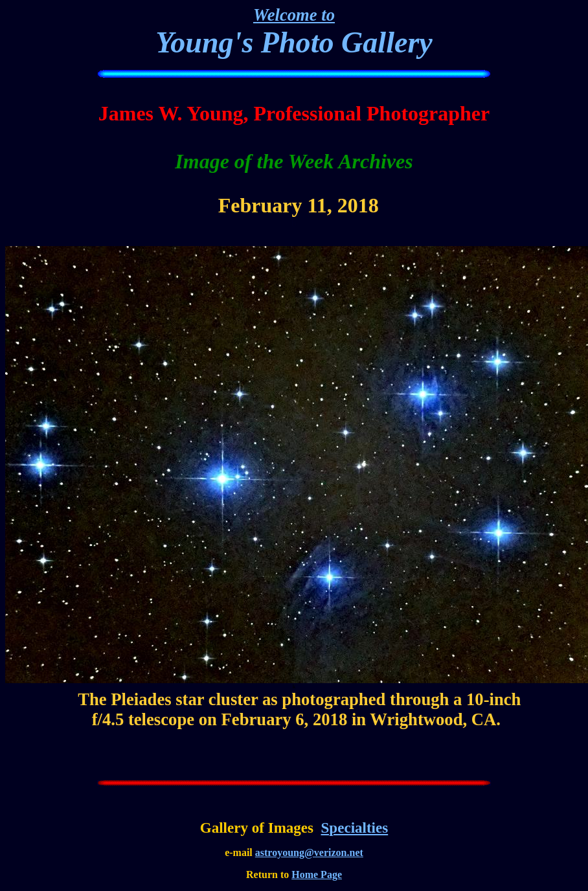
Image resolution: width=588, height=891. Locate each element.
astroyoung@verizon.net (309, 852)
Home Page (317, 874)
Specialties (355, 828)
